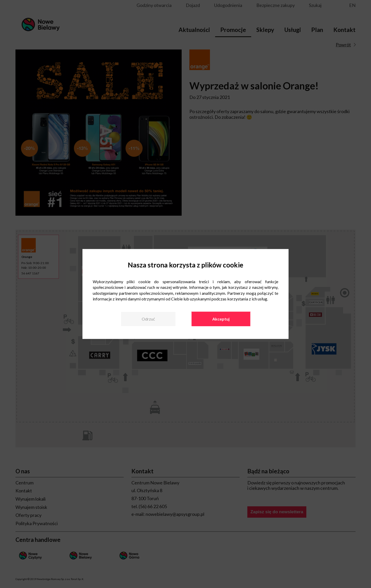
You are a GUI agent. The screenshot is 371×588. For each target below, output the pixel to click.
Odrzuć (148, 319)
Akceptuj (221, 319)
